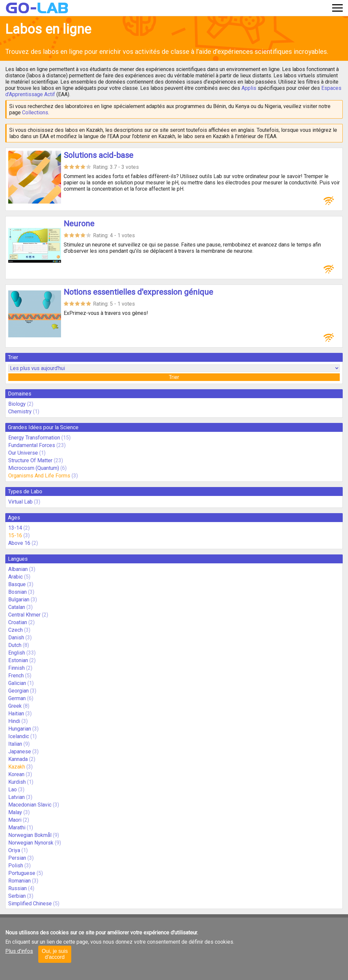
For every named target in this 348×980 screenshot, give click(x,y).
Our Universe (23, 453)
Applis (249, 88)
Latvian (16, 797)
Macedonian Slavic (30, 805)
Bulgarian (19, 600)
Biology (17, 404)
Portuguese (22, 873)
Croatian (18, 622)
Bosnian (17, 592)
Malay (15, 812)
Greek (15, 706)
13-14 (15, 528)
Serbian (17, 896)
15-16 (15, 535)
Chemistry (20, 412)
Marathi (17, 828)
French (16, 676)
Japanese (20, 752)
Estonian (18, 660)
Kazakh (17, 767)
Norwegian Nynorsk (31, 843)
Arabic (16, 577)
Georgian (18, 691)
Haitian (16, 714)
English (17, 653)
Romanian (19, 881)
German (17, 698)
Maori (15, 820)
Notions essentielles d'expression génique (138, 292)
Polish (16, 866)
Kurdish (17, 782)
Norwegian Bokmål (30, 835)
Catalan (17, 607)
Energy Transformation (34, 438)
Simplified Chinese (30, 904)
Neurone (79, 224)
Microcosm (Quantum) (34, 468)
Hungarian (20, 729)
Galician (17, 683)
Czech (16, 630)
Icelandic (19, 736)
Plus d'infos (19, 951)
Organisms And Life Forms (39, 476)
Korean (16, 774)
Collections (35, 113)
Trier (174, 377)
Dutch (15, 645)
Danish (16, 638)
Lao (13, 790)
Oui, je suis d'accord (55, 954)
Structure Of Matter (30, 460)
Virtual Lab (20, 502)
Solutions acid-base (98, 155)
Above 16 (19, 543)
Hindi (14, 721)
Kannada (18, 759)
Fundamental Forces (32, 445)
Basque (17, 584)
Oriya (14, 850)
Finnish (16, 668)
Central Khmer (24, 615)
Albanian (18, 569)
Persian (17, 858)
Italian (15, 744)
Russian (17, 888)
